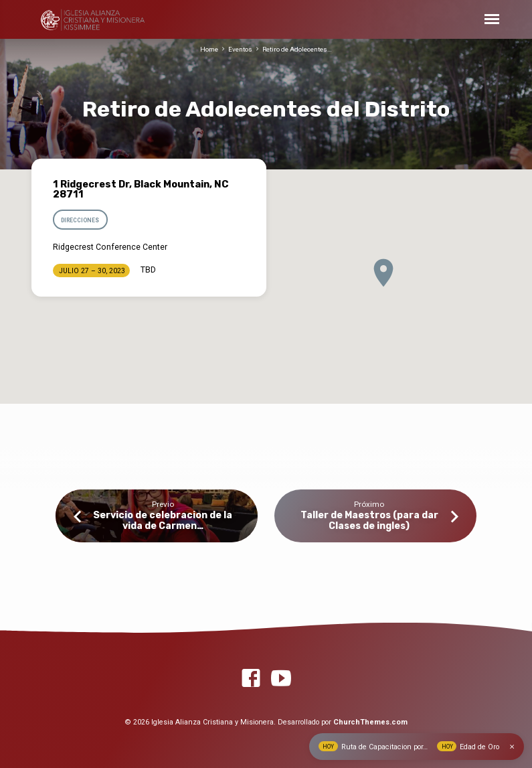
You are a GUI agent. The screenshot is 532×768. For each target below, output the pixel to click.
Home (209, 49)
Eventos (240, 49)
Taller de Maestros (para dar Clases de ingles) (369, 521)
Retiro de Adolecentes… (297, 49)
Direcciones (80, 220)
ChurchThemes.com (370, 722)
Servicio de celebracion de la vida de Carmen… (163, 521)
